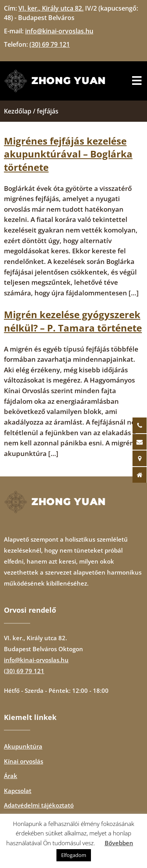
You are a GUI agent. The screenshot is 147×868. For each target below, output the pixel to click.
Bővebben (119, 843)
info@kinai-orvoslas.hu (36, 660)
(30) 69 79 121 (24, 671)
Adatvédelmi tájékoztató (39, 805)
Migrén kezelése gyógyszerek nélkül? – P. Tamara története (73, 321)
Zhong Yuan (69, 81)
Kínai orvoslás (24, 761)
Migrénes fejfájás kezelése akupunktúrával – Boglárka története (68, 154)
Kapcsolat (18, 791)
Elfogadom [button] (74, 855)
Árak (11, 776)
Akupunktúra (23, 746)
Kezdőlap (18, 111)
